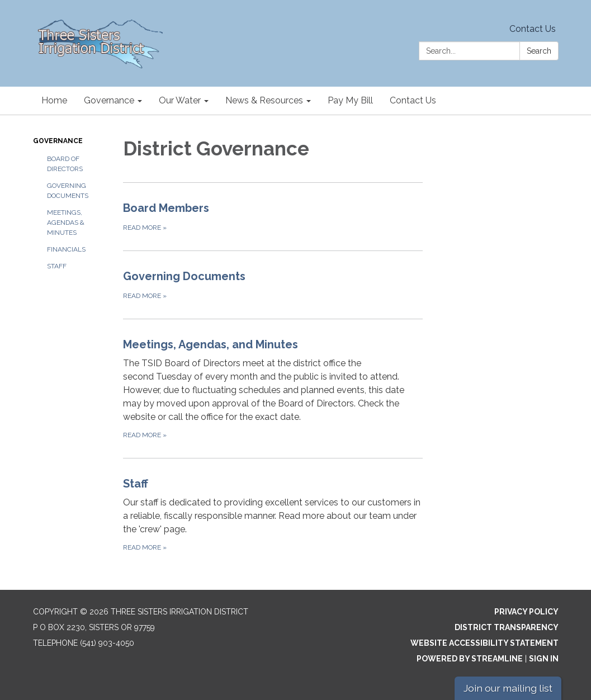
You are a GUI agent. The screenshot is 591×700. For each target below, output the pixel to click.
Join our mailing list (508, 688)
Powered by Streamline (470, 659)
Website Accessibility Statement (484, 643)
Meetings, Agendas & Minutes (66, 223)
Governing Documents (68, 191)
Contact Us (533, 29)
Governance (58, 141)
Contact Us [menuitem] (413, 100)
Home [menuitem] (54, 100)
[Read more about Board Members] (273, 216)
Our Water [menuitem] (180, 100)
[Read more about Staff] (273, 514)
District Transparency (507, 627)
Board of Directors (65, 164)
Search (539, 51)
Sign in (544, 659)
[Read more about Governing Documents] (273, 285)
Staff (57, 266)
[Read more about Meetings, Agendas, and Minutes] (273, 388)
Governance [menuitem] (109, 100)
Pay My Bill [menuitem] (350, 100)
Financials (66, 249)
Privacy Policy (526, 612)
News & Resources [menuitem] (264, 100)
